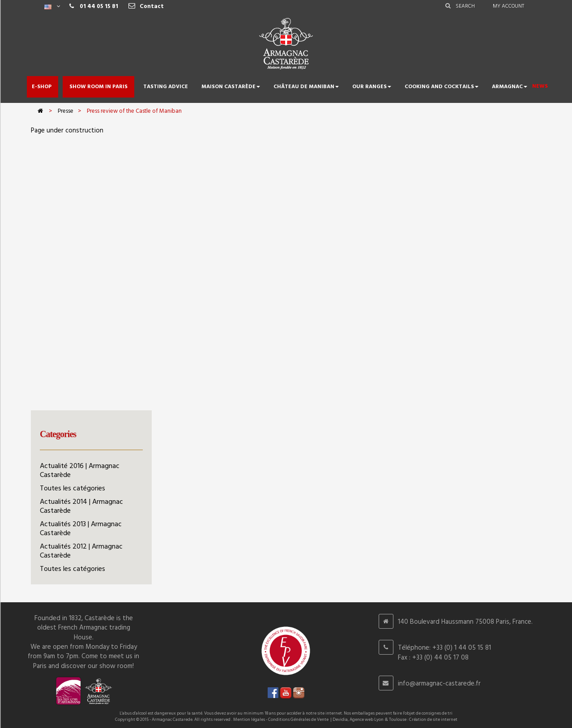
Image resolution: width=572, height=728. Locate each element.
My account (508, 6)
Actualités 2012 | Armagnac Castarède (81, 551)
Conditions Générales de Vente (298, 719)
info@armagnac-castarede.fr (439, 684)
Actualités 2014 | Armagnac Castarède (81, 507)
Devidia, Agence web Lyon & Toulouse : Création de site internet (395, 719)
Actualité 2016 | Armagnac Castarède (80, 471)
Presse (66, 111)
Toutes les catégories (73, 489)
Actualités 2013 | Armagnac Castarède (81, 529)
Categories (58, 434)
